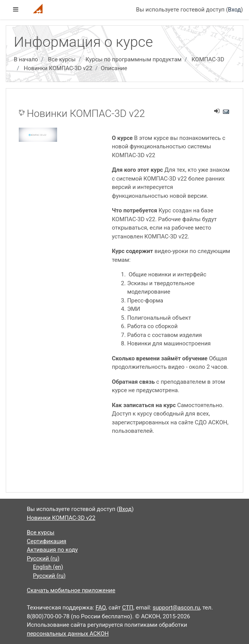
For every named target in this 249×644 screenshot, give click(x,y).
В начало (26, 59)
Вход (234, 10)
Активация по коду (52, 550)
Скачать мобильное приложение (71, 590)
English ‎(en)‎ (48, 567)
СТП (128, 608)
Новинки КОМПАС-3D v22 (58, 68)
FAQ (101, 608)
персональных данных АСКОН (68, 634)
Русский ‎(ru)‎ (43, 559)
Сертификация (47, 541)
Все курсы (62, 59)
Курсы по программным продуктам (134, 59)
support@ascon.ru (176, 608)
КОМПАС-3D (208, 59)
